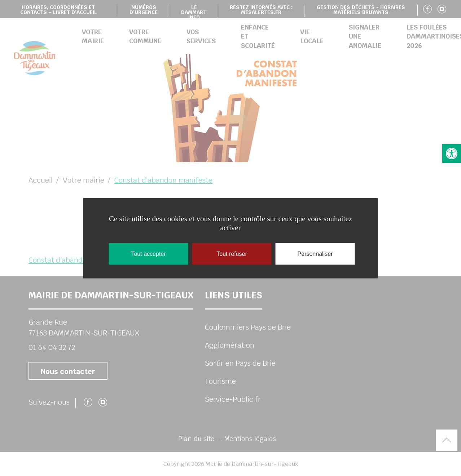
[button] (452, 154)
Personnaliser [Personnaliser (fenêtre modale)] (315, 253)
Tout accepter (148, 253)
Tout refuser (232, 253)
